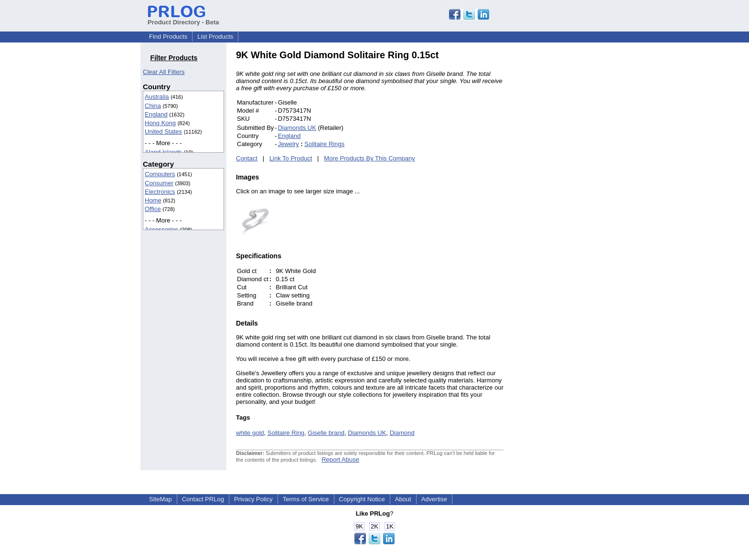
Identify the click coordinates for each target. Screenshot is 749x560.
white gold (250, 433)
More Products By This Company (369, 158)
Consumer (159, 183)
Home (153, 200)
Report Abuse (340, 460)
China (153, 106)
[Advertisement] (568, 193)
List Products (215, 37)
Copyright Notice (362, 499)
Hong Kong (160, 123)
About (403, 499)
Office (153, 209)
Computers (160, 174)
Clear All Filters (164, 72)
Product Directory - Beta (183, 19)
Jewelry (289, 144)
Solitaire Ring (286, 433)
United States (163, 132)
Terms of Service (306, 499)
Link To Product (291, 158)
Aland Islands (163, 152)
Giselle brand (326, 433)
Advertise (434, 499)
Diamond (402, 433)
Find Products (168, 37)
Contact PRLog (203, 499)
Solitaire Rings (324, 144)
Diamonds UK (297, 128)
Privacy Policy (253, 499)
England (156, 114)
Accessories (161, 229)
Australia (157, 97)
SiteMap (160, 499)
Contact (247, 158)
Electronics (160, 192)
